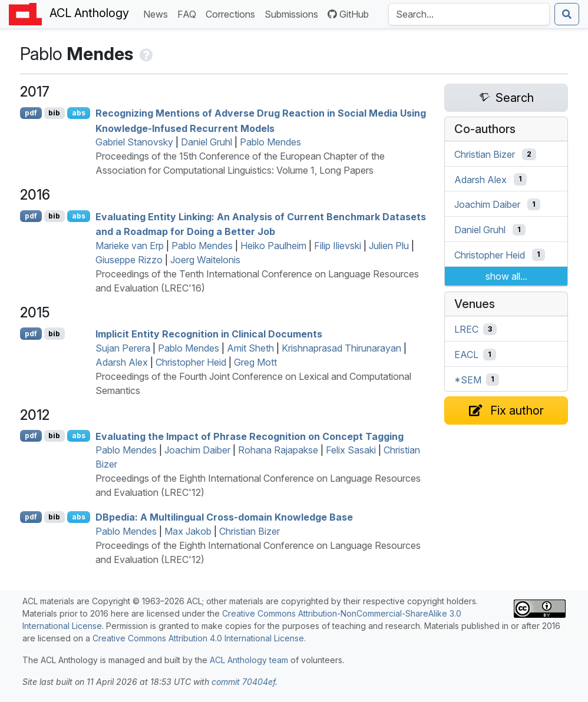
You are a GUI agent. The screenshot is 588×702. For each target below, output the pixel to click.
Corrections (233, 13)
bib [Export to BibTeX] (54, 113)
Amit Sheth (250, 348)
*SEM (468, 379)
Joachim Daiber (197, 450)
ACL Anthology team (249, 660)
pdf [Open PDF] (31, 113)
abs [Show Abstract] (79, 113)
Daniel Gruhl (207, 142)
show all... (506, 276)
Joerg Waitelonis (205, 260)
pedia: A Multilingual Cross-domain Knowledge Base (224, 517)
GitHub (348, 14)
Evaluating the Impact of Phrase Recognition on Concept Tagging (250, 436)
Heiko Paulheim (273, 246)
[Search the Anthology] (469, 14)
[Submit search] (567, 14)
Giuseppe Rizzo (129, 260)
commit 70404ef (243, 682)
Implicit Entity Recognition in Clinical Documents (209, 334)
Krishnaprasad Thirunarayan (341, 348)
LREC (466, 329)
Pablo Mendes (270, 142)
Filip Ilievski (338, 246)
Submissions (294, 13)
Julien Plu (389, 246)
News (158, 13)
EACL (466, 355)
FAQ (189, 13)
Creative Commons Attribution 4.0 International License (198, 638)
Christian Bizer (250, 531)
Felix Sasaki (351, 450)
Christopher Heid (191, 362)
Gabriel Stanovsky (134, 142)
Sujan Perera (123, 348)
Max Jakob (188, 531)
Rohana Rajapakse (278, 450)
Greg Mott (255, 362)
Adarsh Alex (122, 362)
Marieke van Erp (130, 246)
